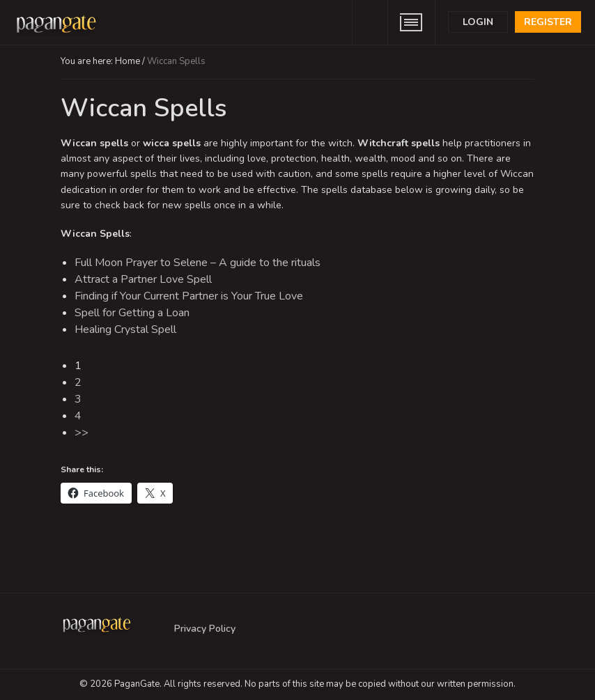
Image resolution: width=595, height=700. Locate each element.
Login (478, 22)
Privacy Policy (205, 629)
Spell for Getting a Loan (132, 313)
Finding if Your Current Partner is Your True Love (189, 296)
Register (548, 22)
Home (127, 61)
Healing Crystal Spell (125, 329)
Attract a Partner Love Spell (143, 279)
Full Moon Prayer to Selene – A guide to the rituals (198, 263)
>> (82, 433)
